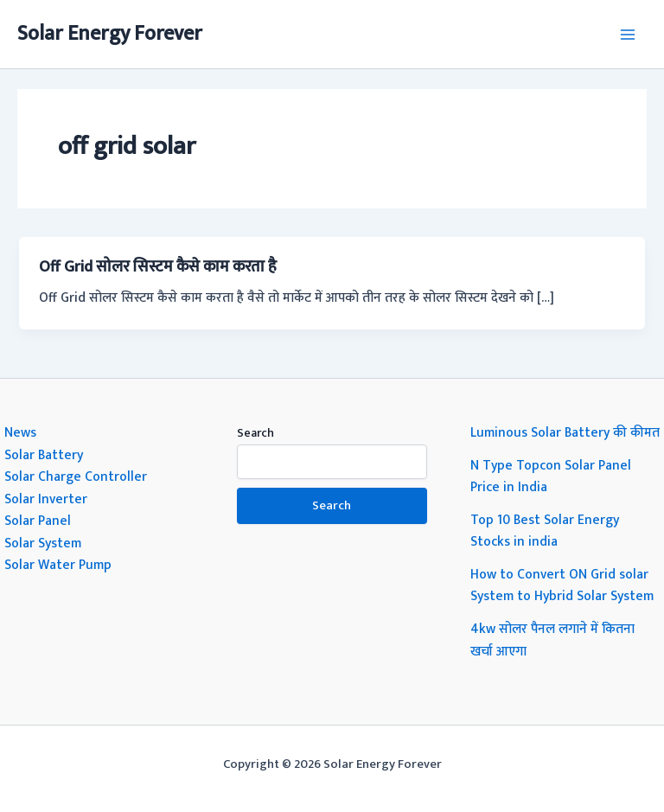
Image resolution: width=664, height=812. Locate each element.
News (20, 432)
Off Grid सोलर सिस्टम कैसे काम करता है (158, 267)
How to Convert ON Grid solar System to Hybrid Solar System (562, 585)
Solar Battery (44, 455)
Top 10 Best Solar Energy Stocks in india (545, 531)
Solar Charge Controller (76, 476)
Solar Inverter (46, 499)
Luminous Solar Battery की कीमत (565, 432)
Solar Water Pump (58, 565)
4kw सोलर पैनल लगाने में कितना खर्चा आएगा (552, 640)
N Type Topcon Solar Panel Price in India (551, 476)
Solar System (43, 543)
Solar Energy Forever (110, 34)
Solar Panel (38, 521)
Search (255, 433)
